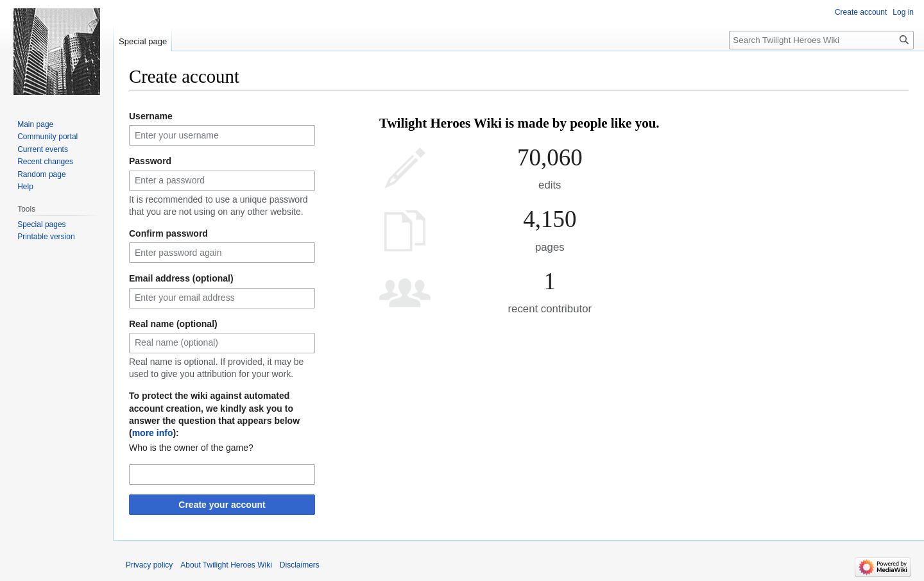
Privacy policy (149, 565)
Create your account (222, 505)
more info (153, 433)
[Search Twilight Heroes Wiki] (821, 40)
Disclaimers (300, 565)
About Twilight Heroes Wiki (226, 565)
